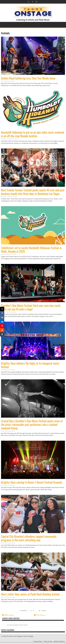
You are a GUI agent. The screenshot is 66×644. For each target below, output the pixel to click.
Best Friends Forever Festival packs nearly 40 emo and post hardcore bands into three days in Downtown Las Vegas (33, 192)
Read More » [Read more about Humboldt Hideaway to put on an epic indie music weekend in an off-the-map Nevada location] (5, 147)
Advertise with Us (59, 641)
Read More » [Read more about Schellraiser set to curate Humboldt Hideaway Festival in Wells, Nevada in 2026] (5, 263)
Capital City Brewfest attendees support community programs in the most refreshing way (29, 538)
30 (40, 611)
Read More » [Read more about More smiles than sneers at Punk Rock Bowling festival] (5, 606)
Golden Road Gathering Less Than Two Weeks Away (28, 78)
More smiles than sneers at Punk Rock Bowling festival (30, 594)
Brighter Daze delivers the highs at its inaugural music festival (30, 365)
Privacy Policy (38, 641)
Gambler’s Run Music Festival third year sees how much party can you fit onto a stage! (31, 307)
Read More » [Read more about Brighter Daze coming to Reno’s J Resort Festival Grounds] (5, 494)
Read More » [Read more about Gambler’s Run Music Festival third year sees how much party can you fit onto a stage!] (5, 320)
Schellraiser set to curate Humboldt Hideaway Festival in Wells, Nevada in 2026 (31, 250)
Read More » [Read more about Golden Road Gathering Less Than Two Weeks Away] (5, 90)
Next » (44, 611)
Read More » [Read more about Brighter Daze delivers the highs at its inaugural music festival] (5, 378)
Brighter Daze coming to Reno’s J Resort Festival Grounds (32, 482)
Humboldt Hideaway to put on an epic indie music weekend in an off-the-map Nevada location (33, 134)
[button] (33, 25)
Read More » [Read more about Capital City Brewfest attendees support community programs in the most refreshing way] (5, 551)
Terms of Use (48, 641)
